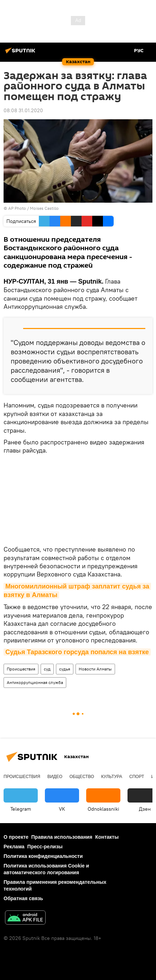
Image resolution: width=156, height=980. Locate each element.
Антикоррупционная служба (35, 682)
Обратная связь (23, 898)
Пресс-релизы (45, 847)
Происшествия (21, 669)
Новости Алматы (95, 669)
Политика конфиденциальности (43, 856)
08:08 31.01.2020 (23, 110)
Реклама (14, 847)
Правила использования (62, 837)
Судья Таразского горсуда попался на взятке (77, 652)
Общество (82, 777)
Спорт (137, 777)
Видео (55, 777)
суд (47, 669)
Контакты (107, 837)
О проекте (16, 837)
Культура (112, 777)
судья (65, 669)
